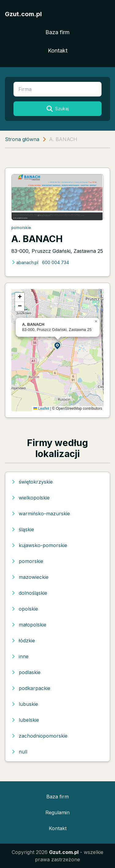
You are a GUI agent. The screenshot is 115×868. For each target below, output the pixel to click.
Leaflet (41, 409)
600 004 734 (56, 262)
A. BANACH (37, 239)
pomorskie (21, 228)
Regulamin (57, 812)
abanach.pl (25, 262)
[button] (58, 345)
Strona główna (22, 139)
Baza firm (57, 32)
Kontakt (58, 51)
